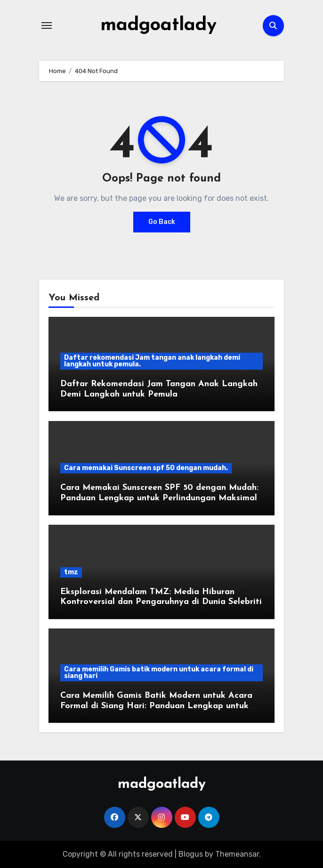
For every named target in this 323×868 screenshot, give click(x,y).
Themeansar (237, 854)
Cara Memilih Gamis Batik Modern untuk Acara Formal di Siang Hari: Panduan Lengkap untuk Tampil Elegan (156, 706)
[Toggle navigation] (47, 25)
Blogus (191, 854)
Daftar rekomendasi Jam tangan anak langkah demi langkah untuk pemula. (152, 361)
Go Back (162, 222)
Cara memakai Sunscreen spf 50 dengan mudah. (146, 468)
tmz (71, 572)
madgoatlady (158, 25)
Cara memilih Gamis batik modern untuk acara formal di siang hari (159, 673)
